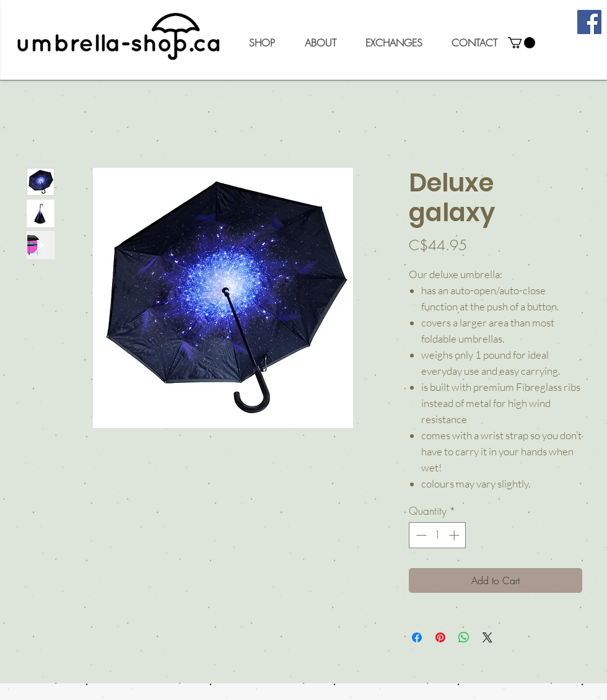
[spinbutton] (438, 535)
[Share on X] (487, 637)
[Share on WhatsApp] (464, 637)
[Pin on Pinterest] (440, 637)
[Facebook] (589, 22)
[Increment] (455, 535)
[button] (262, 43)
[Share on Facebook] (417, 637)
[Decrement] (420, 535)
